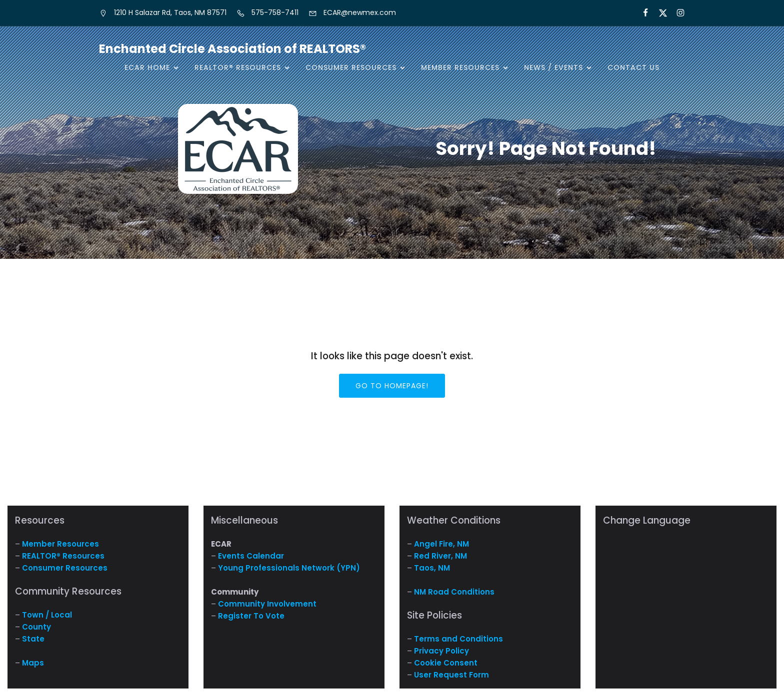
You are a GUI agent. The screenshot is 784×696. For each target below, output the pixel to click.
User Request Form (451, 675)
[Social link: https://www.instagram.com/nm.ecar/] (676, 13)
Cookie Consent (446, 663)
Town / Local (47, 615)
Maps (33, 663)
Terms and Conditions (458, 639)
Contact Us (633, 67)
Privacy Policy (441, 651)
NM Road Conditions (454, 592)
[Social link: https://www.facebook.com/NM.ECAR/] (641, 13)
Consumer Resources (65, 568)
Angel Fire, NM (441, 544)
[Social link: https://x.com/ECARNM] (659, 13)
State (33, 639)
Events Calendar (251, 556)
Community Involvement (267, 604)
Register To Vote (251, 616)
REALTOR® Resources (63, 556)
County (36, 627)
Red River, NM (440, 556)
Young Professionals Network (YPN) (289, 568)
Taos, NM (432, 568)
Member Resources (60, 544)
